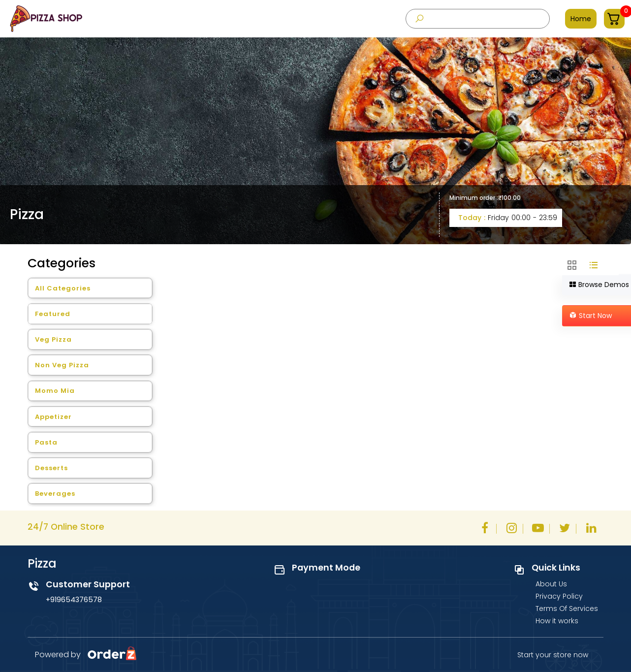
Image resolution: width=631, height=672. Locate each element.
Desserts (51, 468)
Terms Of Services (567, 608)
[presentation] (478, 19)
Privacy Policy (559, 596)
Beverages (55, 494)
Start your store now (553, 655)
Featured (53, 314)
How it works (557, 621)
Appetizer (53, 417)
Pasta (46, 442)
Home (581, 19)
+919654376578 (74, 600)
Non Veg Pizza (62, 365)
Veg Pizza (53, 339)
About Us (551, 584)
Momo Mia (55, 391)
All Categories (63, 288)
